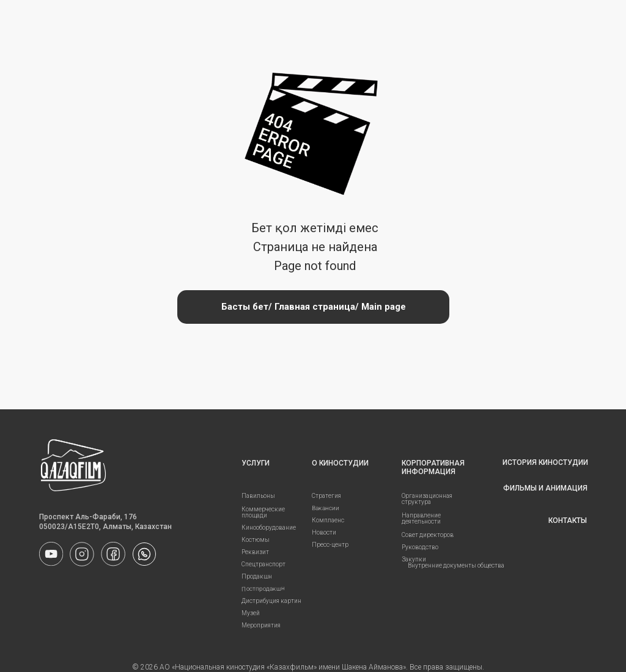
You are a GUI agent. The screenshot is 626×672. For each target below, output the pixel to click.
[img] (144, 554)
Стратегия (326, 496)
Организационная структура (427, 499)
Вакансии (326, 508)
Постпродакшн (263, 588)
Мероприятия (261, 625)
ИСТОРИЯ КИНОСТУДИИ (545, 462)
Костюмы (256, 540)
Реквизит (255, 552)
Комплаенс (328, 520)
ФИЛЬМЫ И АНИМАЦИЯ (545, 488)
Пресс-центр (330, 545)
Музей (251, 613)
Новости (324, 532)
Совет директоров (428, 535)
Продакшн (257, 576)
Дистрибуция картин (271, 601)
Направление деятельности (421, 518)
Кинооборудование (269, 528)
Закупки (414, 559)
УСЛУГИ (256, 463)
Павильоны (258, 496)
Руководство (420, 547)
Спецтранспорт (263, 564)
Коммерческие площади (263, 512)
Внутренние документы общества (456, 565)
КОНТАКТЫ (568, 520)
